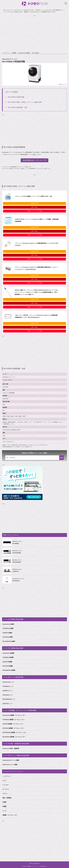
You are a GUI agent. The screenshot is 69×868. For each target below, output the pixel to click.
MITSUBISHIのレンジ (9, 699)
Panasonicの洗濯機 (24, 53)
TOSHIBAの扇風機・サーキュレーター (14, 720)
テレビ (4, 781)
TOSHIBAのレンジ (8, 686)
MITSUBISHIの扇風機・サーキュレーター (14, 732)
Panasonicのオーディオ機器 (11, 760)
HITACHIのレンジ (8, 695)
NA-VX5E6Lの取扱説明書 (16, 97)
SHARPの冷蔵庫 (7, 633)
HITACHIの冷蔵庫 (8, 637)
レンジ (4, 811)
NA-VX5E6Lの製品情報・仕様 (17, 107)
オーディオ (6, 789)
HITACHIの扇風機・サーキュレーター (13, 728)
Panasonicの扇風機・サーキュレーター (14, 715)
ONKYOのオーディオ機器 (10, 765)
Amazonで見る (34, 203)
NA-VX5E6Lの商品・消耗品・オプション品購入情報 (25, 102)
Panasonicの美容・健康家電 (11, 748)
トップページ (6, 53)
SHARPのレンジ (7, 691)
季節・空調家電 (7, 798)
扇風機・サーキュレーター (10, 815)
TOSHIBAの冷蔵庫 (8, 628)
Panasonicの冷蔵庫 (8, 624)
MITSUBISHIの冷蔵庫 (9, 641)
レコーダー (6, 785)
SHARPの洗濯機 (7, 662)
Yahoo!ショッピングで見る (34, 211)
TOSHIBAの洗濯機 (8, 657)
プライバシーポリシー (34, 863)
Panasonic (64, 84)
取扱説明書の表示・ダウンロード (34, 160)
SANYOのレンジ (7, 704)
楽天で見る (34, 207)
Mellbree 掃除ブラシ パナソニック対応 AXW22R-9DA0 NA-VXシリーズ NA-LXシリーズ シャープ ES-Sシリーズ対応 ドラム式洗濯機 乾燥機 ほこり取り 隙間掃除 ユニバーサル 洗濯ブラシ (36, 292)
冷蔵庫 (4, 802)
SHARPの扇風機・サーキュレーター (13, 724)
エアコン (5, 793)
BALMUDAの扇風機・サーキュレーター (14, 737)
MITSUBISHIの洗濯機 (9, 670)
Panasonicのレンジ (8, 682)
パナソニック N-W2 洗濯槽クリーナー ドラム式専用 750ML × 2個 (33, 196)
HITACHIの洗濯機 (8, 666)
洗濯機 (14, 53)
